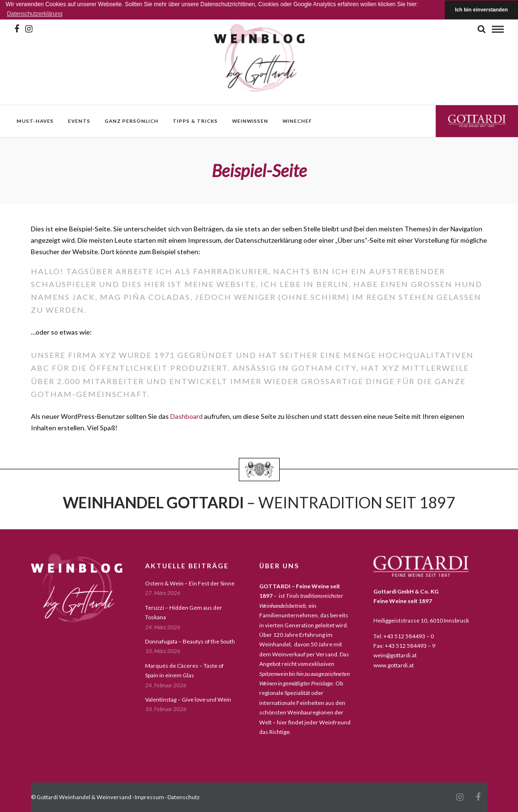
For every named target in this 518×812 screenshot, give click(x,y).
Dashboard (186, 416)
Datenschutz (184, 797)
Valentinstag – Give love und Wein (188, 699)
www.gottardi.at (394, 665)
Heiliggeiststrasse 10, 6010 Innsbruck (421, 620)
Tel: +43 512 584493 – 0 (404, 636)
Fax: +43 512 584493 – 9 (404, 646)
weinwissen (250, 121)
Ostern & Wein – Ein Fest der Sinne (190, 583)
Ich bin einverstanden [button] (482, 10)
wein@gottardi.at (395, 655)
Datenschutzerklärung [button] (34, 14)
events (79, 121)
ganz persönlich (132, 121)
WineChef (297, 121)
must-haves (35, 121)
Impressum (149, 797)
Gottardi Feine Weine (477, 121)
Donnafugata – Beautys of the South (190, 641)
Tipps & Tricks (195, 121)
